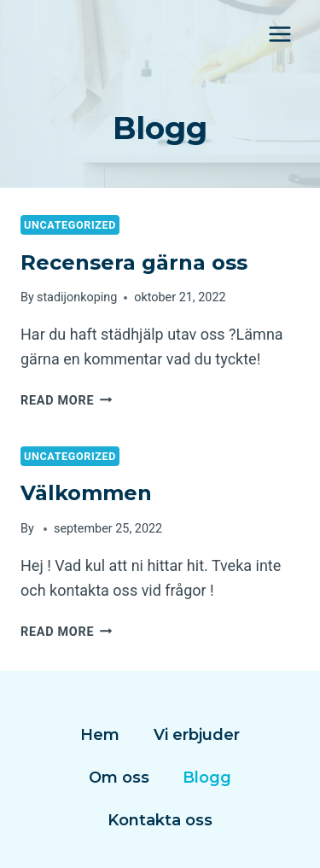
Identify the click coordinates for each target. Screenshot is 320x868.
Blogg (207, 778)
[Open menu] (279, 34)
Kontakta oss (160, 820)
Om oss (119, 778)
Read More (67, 401)
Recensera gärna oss (134, 262)
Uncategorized (70, 225)
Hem (100, 735)
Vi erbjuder (197, 735)
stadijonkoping (77, 297)
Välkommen (86, 493)
